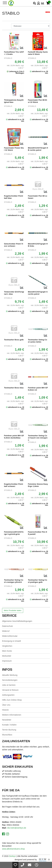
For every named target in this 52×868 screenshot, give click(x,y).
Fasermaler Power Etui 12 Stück (14, 149)
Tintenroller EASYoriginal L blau (14, 293)
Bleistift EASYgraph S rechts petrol (38, 293)
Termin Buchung (9, 730)
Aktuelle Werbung (10, 675)
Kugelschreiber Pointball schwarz (14, 485)
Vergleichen (7, 646)
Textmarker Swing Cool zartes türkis (38, 341)
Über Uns (6, 705)
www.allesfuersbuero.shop (13, 849)
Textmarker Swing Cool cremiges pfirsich (14, 581)
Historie (5, 710)
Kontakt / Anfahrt (9, 725)
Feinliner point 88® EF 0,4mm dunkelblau (14, 437)
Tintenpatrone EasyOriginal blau (14, 101)
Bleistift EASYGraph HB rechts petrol (38, 149)
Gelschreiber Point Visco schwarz (14, 245)
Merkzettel (7, 656)
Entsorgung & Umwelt (11, 641)
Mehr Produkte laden (13, 610)
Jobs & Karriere (9, 685)
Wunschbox (7, 735)
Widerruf (6, 631)
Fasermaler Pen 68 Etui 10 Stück (38, 101)
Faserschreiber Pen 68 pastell (38, 533)
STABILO (8, 58)
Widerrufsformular (10, 636)
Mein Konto (7, 651)
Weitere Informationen (12, 715)
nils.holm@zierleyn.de (17, 828)
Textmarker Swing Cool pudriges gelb (38, 581)
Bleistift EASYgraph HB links (38, 245)
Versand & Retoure (10, 690)
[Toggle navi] (5, 3)
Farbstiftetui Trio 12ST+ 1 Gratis (14, 53)
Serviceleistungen (10, 680)
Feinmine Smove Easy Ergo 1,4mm (38, 485)
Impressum (7, 661)
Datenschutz (7, 626)
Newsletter (7, 720)
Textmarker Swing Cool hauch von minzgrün (38, 438)
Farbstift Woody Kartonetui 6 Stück (38, 53)
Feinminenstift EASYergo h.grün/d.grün (14, 533)
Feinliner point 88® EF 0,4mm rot (38, 389)
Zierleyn (12, 856)
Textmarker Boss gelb (14, 340)
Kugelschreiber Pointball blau (14, 197)
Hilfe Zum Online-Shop (12, 700)
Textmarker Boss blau (14, 388)
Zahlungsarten (8, 695)
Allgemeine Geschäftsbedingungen (17, 621)
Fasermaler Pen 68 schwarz (38, 197)
